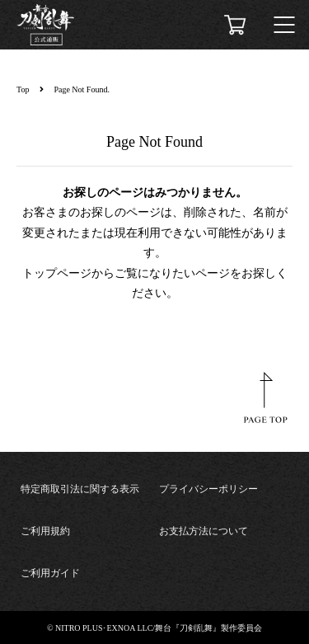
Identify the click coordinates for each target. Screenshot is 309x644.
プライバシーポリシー (208, 489)
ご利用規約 (45, 531)
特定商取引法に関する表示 (80, 489)
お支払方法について (204, 531)
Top (23, 89)
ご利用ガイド (50, 573)
